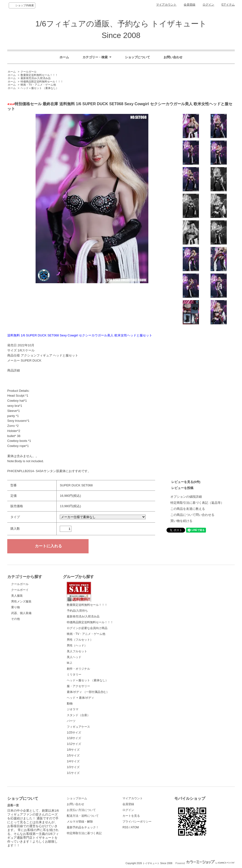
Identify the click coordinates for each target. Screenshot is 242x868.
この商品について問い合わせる (192, 515)
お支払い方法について (81, 810)
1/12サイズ (74, 744)
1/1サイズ (73, 773)
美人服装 (17, 596)
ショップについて (137, 57)
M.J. (70, 663)
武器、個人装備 (21, 613)
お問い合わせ (173, 57)
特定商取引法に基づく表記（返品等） (197, 503)
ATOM (135, 827)
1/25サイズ (74, 733)
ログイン (208, 5)
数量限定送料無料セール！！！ (39, 75)
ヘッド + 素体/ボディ (80, 698)
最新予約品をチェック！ (83, 827)
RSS (125, 827)
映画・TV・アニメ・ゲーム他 (38, 85)
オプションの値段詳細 (186, 497)
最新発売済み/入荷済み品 (36, 78)
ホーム (64, 57)
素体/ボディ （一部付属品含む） (88, 692)
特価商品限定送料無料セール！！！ (42, 82)
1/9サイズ (73, 750)
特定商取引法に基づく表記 (84, 833)
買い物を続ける (181, 521)
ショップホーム (77, 798)
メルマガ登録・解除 (80, 822)
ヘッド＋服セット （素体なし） (40, 88)
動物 (70, 704)
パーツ (71, 721)
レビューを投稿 (182, 488)
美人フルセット (77, 651)
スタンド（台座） (78, 715)
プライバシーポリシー (137, 822)
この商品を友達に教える (188, 509)
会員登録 (189, 5)
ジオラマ (73, 709)
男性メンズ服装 (21, 601)
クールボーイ (20, 590)
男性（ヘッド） (77, 645)
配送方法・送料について (83, 816)
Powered (205, 863)
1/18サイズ (74, 738)
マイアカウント (166, 5)
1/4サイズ (73, 761)
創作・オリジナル (78, 669)
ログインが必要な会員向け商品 (87, 628)
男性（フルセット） (80, 640)
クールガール (29, 72)
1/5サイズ (73, 756)
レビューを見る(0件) (186, 482)
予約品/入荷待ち (77, 611)
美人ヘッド (74, 657)
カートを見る (131, 816)
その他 (15, 619)
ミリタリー (74, 675)
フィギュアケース (78, 727)
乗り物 (15, 607)
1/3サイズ (73, 767)
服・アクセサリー (78, 686)
